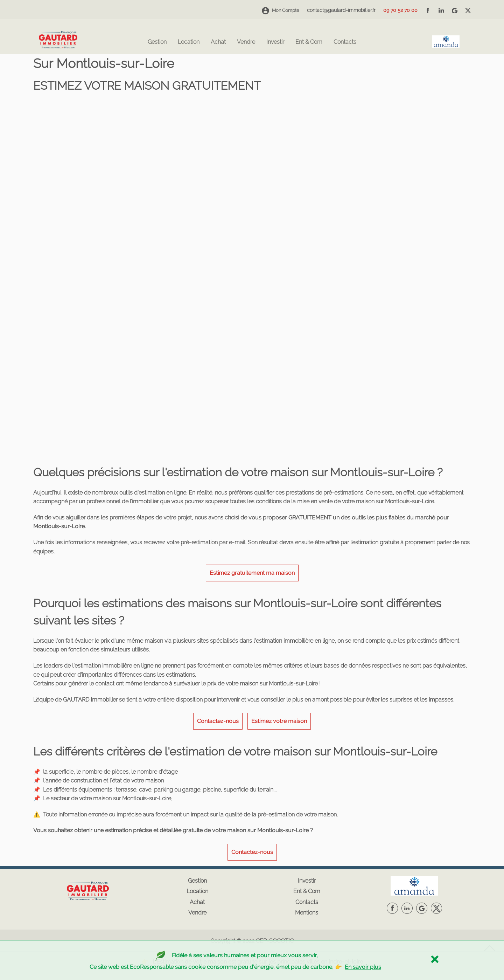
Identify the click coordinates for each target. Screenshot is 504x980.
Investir (275, 42)
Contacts (345, 42)
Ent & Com (309, 42)
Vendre (246, 42)
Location (189, 42)
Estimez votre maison (279, 721)
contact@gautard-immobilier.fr (341, 10)
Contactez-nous (218, 721)
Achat (218, 42)
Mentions (307, 913)
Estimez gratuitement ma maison (252, 573)
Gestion (157, 42)
